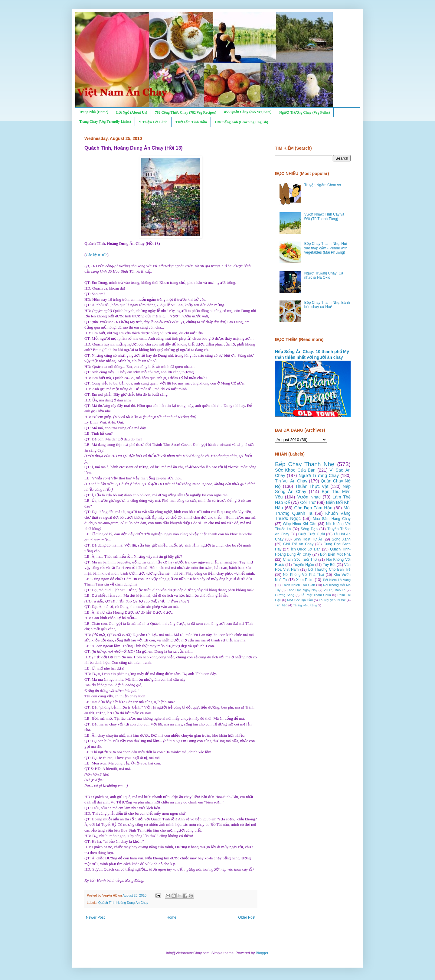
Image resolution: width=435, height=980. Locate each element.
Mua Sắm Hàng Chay (332, 519)
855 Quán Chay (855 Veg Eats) (248, 112)
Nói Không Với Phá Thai (304, 575)
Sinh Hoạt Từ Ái (307, 539)
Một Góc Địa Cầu (300, 600)
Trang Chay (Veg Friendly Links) (105, 122)
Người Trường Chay (319, 475)
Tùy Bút (329, 565)
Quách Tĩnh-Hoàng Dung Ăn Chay (123, 903)
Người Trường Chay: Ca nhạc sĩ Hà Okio (324, 275)
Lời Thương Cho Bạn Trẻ (329, 570)
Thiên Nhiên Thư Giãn (298, 585)
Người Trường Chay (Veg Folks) (304, 112)
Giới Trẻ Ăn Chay (298, 544)
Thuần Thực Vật (312, 486)
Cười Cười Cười (312, 534)
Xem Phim (305, 580)
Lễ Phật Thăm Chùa (316, 595)
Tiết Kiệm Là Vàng (337, 580)
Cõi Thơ (308, 502)
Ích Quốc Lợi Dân (306, 549)
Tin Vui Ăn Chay (291, 481)
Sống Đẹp (309, 529)
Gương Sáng (285, 595)
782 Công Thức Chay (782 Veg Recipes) (185, 112)
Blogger (262, 953)
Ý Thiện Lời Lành (153, 122)
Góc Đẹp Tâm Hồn (313, 508)
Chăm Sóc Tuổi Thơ (300, 560)
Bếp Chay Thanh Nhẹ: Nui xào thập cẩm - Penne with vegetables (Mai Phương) (326, 248)
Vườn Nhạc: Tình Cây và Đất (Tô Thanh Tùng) (324, 216)
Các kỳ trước (96, 255)
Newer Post (95, 917)
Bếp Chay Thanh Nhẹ (305, 464)
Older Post (247, 917)
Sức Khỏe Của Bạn (295, 470)
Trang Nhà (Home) (94, 112)
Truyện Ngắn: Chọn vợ (323, 185)
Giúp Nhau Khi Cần (300, 524)
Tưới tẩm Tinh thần (191, 122)
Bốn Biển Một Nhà (335, 554)
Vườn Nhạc (309, 497)
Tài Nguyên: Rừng (305, 605)
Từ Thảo (281, 605)
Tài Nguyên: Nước (332, 600)
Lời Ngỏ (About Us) (132, 112)
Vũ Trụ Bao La (335, 590)
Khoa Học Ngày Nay (302, 590)
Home (172, 917)
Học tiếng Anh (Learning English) (241, 122)
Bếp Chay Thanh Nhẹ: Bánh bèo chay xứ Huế (327, 305)
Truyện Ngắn (303, 565)
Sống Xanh (341, 539)
